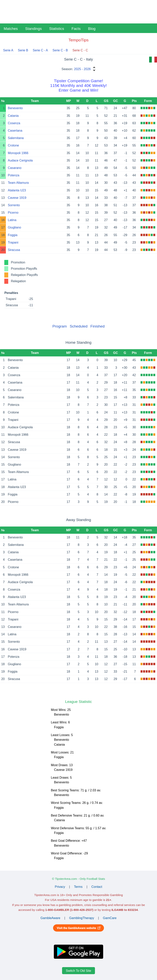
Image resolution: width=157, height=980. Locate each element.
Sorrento (14, 205)
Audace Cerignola (20, 160)
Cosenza (14, 123)
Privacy (60, 887)
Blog (92, 29)
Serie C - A (40, 50)
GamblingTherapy (82, 918)
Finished (98, 326)
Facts (76, 29)
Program (60, 326)
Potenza (14, 175)
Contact (97, 887)
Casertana (15, 131)
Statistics (57, 29)
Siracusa (14, 250)
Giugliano (14, 227)
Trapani (13, 242)
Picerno (13, 213)
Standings (34, 29)
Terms (78, 887)
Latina (12, 220)
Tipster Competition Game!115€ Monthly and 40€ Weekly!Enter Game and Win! (78, 85)
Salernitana (16, 138)
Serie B (23, 50)
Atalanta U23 (17, 190)
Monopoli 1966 (18, 153)
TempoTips (78, 40)
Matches (11, 29)
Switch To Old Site (78, 971)
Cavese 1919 (17, 198)
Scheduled (79, 326)
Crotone (13, 145)
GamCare (110, 918)
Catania (13, 116)
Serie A (8, 50)
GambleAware (50, 918)
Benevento (15, 108)
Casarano (15, 168)
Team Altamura (18, 183)
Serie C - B (60, 50)
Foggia (13, 235)
